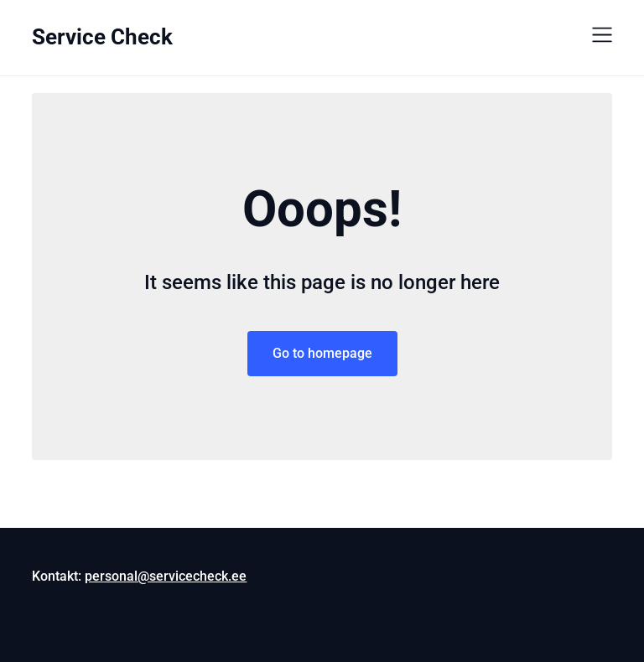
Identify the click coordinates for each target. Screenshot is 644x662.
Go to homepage (322, 353)
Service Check (102, 37)
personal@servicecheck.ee (166, 576)
